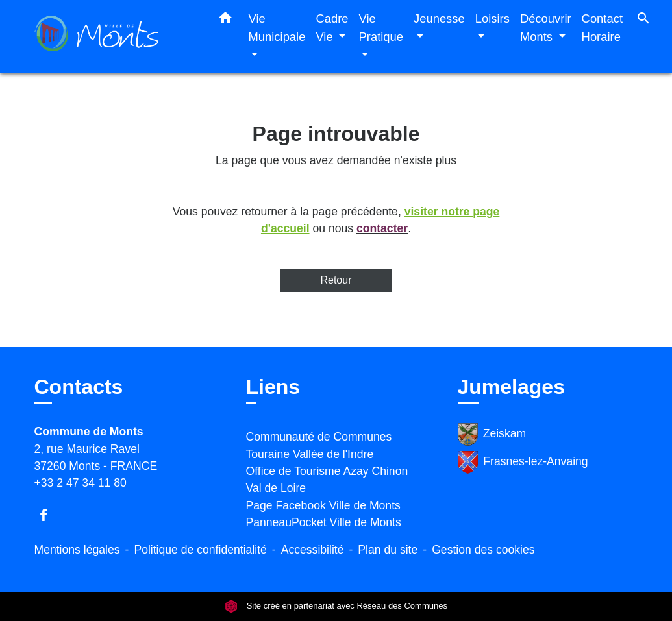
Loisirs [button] (492, 18)
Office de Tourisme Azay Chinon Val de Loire (327, 480)
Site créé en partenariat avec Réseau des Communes (336, 606)
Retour (336, 280)
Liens (273, 387)
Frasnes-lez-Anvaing (523, 462)
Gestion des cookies (483, 550)
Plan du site (388, 550)
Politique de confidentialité (200, 550)
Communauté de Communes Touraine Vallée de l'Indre (319, 445)
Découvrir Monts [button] (546, 28)
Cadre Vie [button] (332, 28)
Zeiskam (492, 434)
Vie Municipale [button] (277, 28)
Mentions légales (77, 550)
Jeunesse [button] (439, 18)
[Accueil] (116, 37)
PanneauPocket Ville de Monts (324, 522)
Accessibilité (313, 550)
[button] (225, 20)
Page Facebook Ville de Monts (323, 505)
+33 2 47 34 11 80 (81, 483)
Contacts (79, 387)
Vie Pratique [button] (381, 28)
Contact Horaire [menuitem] (602, 28)
